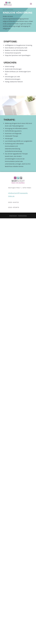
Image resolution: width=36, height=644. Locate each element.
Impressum (13, 216)
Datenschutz (22, 216)
